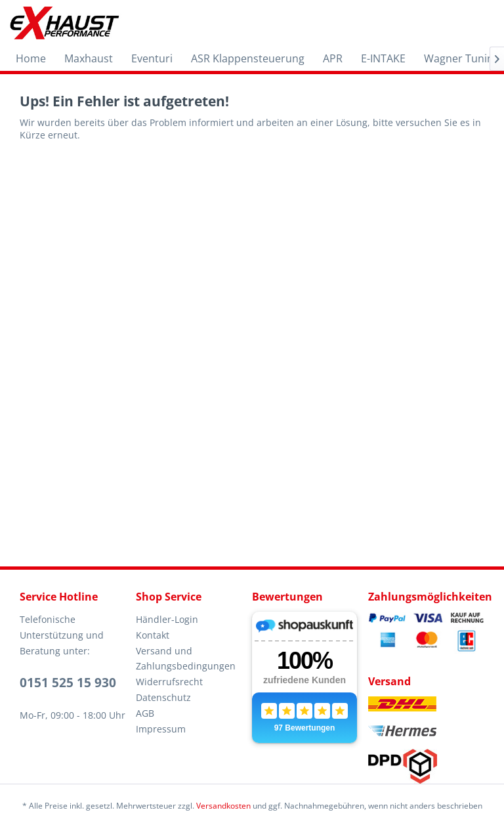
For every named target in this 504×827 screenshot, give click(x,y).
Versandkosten (223, 806)
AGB (145, 713)
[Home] (31, 58)
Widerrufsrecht (169, 682)
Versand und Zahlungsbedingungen (186, 659)
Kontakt (153, 635)
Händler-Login (167, 619)
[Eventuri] (152, 58)
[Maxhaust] (89, 58)
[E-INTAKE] (383, 58)
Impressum (161, 729)
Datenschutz (163, 697)
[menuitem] (31, 58)
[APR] (333, 58)
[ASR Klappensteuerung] (248, 58)
